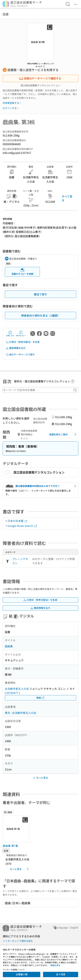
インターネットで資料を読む (18, 941)
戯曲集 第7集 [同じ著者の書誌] (10, 846)
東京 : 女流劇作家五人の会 (20, 713)
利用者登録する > (12, 103)
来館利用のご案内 (63, 434)
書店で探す (40, 294)
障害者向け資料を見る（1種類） (41, 315)
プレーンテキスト (20, 561)
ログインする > (11, 108)
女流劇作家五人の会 (17, 689)
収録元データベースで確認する (40, 78)
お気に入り (10, 334)
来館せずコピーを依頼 (22, 272)
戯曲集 (9, 646)
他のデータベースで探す (20, 355)
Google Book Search (22, 526)
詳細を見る (55, 965)
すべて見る (67, 198)
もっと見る (20, 869)
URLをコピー (21, 334)
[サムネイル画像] (17, 829)
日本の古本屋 (17, 521)
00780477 (12, 693)
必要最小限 (22, 974)
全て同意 (61, 974)
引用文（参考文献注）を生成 (22, 342)
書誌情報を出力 (15, 348)
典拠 (40, 698)
